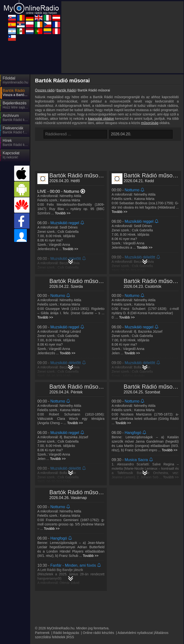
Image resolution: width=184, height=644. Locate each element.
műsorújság (150, 80)
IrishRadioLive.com (55, 605)
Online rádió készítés (99, 570)
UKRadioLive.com (54, 591)
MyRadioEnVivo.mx (98, 612)
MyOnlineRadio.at (139, 591)
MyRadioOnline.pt (54, 619)
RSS (71, 575)
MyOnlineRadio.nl (139, 612)
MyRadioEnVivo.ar (54, 612)
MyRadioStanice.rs (97, 598)
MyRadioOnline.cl (53, 626)
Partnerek (42, 570)
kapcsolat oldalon (101, 75)
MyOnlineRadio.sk (54, 584)
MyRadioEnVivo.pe (140, 619)
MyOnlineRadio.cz (97, 605)
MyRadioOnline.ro (97, 584)
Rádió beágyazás (66, 570)
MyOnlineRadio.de (140, 584)
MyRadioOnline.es (54, 598)
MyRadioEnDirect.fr (141, 605)
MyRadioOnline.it (96, 591)
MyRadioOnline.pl (139, 598)
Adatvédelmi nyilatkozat (135, 570)
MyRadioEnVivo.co (97, 619)
